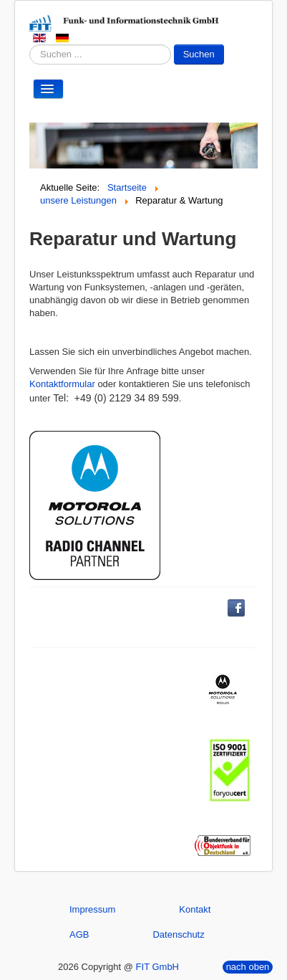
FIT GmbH (157, 967)
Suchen (199, 54)
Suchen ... (30, 45)
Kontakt (195, 909)
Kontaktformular (62, 384)
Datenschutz (178, 934)
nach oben (248, 967)
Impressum (92, 909)
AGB (79, 934)
